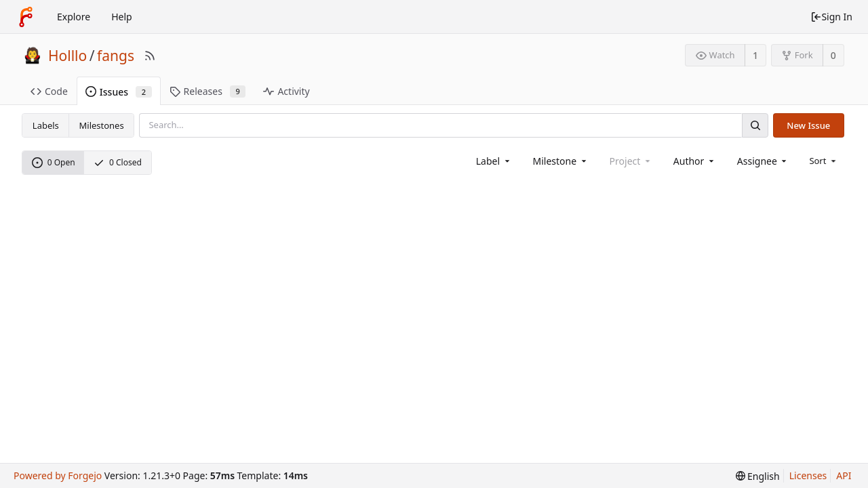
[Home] (26, 17)
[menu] (824, 161)
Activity (286, 91)
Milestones (102, 125)
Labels (46, 125)
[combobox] (494, 161)
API (844, 475)
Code (49, 91)
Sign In (831, 17)
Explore (74, 17)
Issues (119, 92)
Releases (208, 91)
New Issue (808, 125)
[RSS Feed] (150, 56)
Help (122, 17)
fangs (116, 56)
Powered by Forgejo (58, 475)
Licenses (808, 475)
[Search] (755, 125)
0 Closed (118, 162)
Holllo (67, 56)
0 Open (54, 162)
